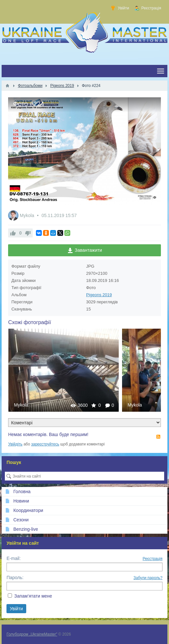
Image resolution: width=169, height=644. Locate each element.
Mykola (28, 215)
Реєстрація (153, 559)
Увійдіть (15, 444)
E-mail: (14, 558)
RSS (158, 437)
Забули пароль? (148, 578)
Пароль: (15, 577)
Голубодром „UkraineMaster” (32, 634)
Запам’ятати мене (33, 596)
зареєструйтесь (45, 444)
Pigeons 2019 (99, 295)
